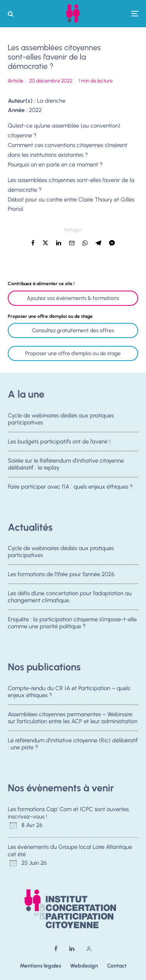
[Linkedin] (72, 949)
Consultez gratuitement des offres (73, 330)
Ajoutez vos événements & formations (73, 298)
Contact (117, 966)
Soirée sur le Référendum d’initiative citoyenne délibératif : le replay (66, 468)
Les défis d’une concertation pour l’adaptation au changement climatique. (70, 601)
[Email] (72, 243)
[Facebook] (56, 949)
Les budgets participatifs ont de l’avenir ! (59, 442)
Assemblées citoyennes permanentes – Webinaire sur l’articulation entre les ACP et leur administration (73, 719)
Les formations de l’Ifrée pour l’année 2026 (61, 575)
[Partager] (33, 243)
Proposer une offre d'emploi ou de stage (73, 353)
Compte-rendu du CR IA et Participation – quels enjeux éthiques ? (69, 692)
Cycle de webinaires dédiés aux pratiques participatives (61, 419)
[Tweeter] (45, 243)
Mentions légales (40, 966)
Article (15, 81)
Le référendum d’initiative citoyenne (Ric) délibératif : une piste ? (73, 747)
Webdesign (84, 966)
